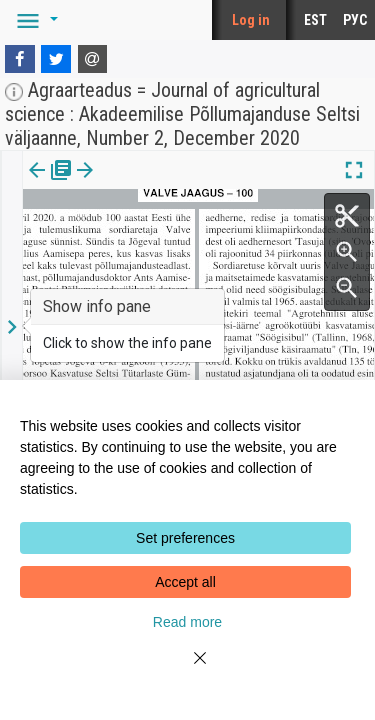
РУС (355, 20)
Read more (187, 622)
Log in (251, 20)
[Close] (188, 670)
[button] (34, 20)
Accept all (185, 582)
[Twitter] (56, 59)
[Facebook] (20, 59)
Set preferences (185, 538)
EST (315, 20)
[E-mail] (93, 59)
